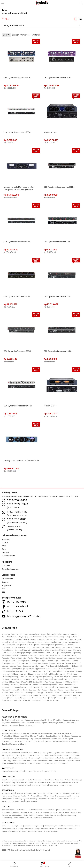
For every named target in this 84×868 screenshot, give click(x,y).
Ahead (51, 634)
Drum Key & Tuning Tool (18, 758)
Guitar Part (6, 812)
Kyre (69, 669)
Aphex (29, 637)
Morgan (43, 677)
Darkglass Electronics (21, 647)
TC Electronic (66, 693)
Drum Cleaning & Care (65, 755)
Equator (11, 655)
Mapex (6, 674)
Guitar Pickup (17, 812)
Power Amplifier (38, 736)
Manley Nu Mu (50, 132)
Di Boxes (5, 739)
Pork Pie (25, 682)
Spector (45, 690)
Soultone (13, 690)
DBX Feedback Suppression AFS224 (59, 187)
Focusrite (6, 658)
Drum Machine (8, 763)
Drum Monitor (21, 763)
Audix (67, 637)
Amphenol (65, 634)
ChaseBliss (49, 642)
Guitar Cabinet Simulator (12, 815)
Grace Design (52, 661)
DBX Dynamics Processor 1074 (17, 296)
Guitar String (41, 812)
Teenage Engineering (30, 695)
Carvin (40, 642)
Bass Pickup (65, 780)
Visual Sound (71, 698)
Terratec (67, 695)
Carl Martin (23, 642)
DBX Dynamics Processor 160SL (17, 78)
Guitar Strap (29, 812)
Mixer (28, 736)
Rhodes (59, 682)
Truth (10, 698)
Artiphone (37, 637)
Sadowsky (6, 687)
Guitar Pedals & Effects (23, 818)
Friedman (39, 658)
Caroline (33, 642)
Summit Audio (8, 693)
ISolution (77, 663)
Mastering (6, 801)
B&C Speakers (30, 640)
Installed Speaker (58, 733)
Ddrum (58, 647)
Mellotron (46, 674)
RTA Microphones (22, 829)
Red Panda (50, 682)
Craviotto (16, 645)
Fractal (31, 658)
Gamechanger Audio (72, 658)
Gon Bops (41, 661)
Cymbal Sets (59, 753)
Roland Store (7, 579)
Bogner (78, 640)
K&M (15, 669)
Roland (36, 685)
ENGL (4, 655)
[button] (42, 26)
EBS (10, 653)
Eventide (23, 655)
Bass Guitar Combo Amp (52, 783)
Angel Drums (12, 637)
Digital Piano (47, 723)
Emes (78, 653)
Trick (74, 695)
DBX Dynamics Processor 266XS (18, 406)
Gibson (20, 661)
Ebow (5, 653)
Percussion (64, 763)
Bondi (4, 642)
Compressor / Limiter (67, 799)
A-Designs (6, 634)
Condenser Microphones (12, 826)
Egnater (25, 653)
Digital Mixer (19, 736)
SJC (46, 687)
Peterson (48, 679)
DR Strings (36, 650)
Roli (56, 685)
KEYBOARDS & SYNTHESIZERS (14, 717)
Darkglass (6, 647)
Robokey (6, 685)
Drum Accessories (36, 755)
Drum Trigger (7, 761)
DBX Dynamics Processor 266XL (58, 351)
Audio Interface (8, 793)
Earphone (34, 739)
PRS (42, 682)
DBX (52, 647)
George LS (6, 661)
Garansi (5, 552)
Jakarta (5, 582)
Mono (22, 677)
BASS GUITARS (8, 777)
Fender (49, 655)
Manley (79, 671)
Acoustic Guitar (8, 810)
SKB (51, 687)
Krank (55, 669)
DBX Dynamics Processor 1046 (17, 242)
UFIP (32, 698)
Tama (57, 693)
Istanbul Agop (16, 666)
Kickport (28, 669)
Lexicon (28, 671)
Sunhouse (19, 693)
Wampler (17, 701)
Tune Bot (17, 698)
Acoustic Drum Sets (10, 753)
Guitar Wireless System (43, 818)
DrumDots (55, 650)
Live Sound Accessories (71, 736)
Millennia (74, 674)
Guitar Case (51, 810)
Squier (60, 690)
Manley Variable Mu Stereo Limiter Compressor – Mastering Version (19, 188)
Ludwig (55, 671)
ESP (17, 655)
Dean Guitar (68, 647)
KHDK (20, 669)
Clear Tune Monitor (71, 642)
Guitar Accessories (37, 810)
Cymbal (23, 753)
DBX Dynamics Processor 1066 (57, 242)
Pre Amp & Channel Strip (38, 796)
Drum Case (49, 755)
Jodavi (78, 666)
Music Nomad (60, 677)
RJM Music (68, 682)
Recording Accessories (59, 796)
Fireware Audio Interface (26, 793)
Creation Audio (27, 645)
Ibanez (69, 663)
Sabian (72, 685)
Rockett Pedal (25, 685)
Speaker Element (53, 736)
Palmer (40, 679)
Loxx (45, 671)
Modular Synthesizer (10, 725)
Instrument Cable (17, 771)
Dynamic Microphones (33, 826)
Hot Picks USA (35, 663)
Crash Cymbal (46, 753)
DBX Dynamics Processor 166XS (18, 132)
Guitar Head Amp (69, 815)
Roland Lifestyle (46, 685)
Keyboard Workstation (11, 723)
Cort (9, 645)
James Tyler (45, 666)
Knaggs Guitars (39, 669)
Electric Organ (8, 720)
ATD (44, 637)
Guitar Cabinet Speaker (33, 815)
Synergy (40, 693)
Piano (38, 723)
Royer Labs (63, 685)
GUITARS (6, 807)
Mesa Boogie (57, 674)
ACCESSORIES (8, 768)
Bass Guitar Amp (9, 783)
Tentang (6, 539)
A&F (14, 634)
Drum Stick (75, 758)
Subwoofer (57, 741)
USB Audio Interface (71, 793)
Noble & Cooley (9, 679)
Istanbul (5, 666)
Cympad (60, 645)
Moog (35, 677)
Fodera (14, 658)
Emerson (70, 653)
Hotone (45, 663)
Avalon (11, 640)
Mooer (29, 677)
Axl (21, 640)
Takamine (49, 693)
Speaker (48, 741)
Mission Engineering (10, 677)
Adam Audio (30, 634)
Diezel (11, 650)
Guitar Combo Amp (53, 815)
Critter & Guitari (41, 645)
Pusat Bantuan (8, 556)
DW (62, 650)
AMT (4, 637)
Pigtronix (67, 679)
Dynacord (68, 650)
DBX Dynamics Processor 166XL (17, 351)
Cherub (58, 642)
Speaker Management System (15, 744)
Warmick (27, 701)
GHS (14, 661)
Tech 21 (16, 695)
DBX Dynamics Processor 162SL (57, 78)
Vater (51, 698)
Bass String (76, 780)
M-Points (6, 566)
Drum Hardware (35, 763)
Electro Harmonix (37, 653)
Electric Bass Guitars (39, 785)
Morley (50, 677)
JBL (60, 666)
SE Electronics (38, 687)
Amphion (74, 634)
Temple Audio (56, 695)
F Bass (31, 655)
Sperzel (53, 690)
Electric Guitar (22, 810)
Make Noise (69, 671)
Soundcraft (23, 690)
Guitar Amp (75, 812)
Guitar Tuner (52, 812)
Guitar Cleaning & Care (67, 810)
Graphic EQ (28, 741)
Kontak (5, 543)
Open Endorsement (11, 569)
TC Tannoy (7, 695)
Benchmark (59, 640)
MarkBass (14, 674)
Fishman (57, 655)
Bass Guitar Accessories (12, 780)
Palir (33, 679)
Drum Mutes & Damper (59, 758)
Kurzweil (62, 669)
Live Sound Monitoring (19, 739)
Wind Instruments (27, 725)
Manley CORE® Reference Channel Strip (21, 461)
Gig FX (27, 661)
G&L (46, 658)
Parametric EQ (18, 801)
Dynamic (78, 650)
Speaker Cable (49, 771)
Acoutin (20, 634)
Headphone (7, 796)
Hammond (13, 663)
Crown (52, 645)
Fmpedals (66, 655)
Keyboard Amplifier (53, 720)
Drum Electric (60, 761)
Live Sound (71, 733)
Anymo (22, 637)
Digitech (18, 650)
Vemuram (59, 698)
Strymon (74, 690)
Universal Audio (41, 698)
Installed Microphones (40, 733)
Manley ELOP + (50, 406)
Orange (27, 679)
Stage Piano (58, 723)
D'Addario (69, 645)
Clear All (6, 35)
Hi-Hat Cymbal (72, 753)
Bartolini (49, 640)
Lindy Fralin (37, 671)
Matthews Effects (26, 674)
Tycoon (25, 698)
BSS (16, 642)
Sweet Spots (30, 693)
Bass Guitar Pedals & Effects (61, 785)
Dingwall (27, 650)
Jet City (66, 666)
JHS (72, 666)
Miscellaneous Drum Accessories (28, 761)
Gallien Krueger (55, 658)
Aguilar (44, 634)
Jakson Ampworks (30, 666)
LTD (49, 671)
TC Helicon (77, 693)
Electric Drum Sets (50, 763)
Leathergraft (18, 671)
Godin (33, 661)
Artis (4, 546)
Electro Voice (51, 653)
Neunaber (77, 677)
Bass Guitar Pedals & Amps (18, 785)
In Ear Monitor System (48, 739)
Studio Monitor (31, 801)
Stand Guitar (64, 812)
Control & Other (23, 733)
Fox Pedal (22, 658)
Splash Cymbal (20, 755)
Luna (61, 671)
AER (38, 634)
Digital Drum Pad (74, 761)
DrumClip (45, 650)
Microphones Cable (33, 771)
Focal (74, 655)
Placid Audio (15, 682)
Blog (4, 549)
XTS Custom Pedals (51, 701)
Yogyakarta (7, 585)
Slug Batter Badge (62, 687)
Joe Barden (7, 669)
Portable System (70, 741)
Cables (5, 771)
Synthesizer (70, 723)
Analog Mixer (7, 736)
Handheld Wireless (18, 831)
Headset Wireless (35, 831)
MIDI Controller (28, 723)
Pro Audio (39, 741)
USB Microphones (37, 829)
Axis (17, 640)
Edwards (17, 653)
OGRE (20, 679)
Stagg (67, 690)
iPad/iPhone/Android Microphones (59, 826)
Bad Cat (41, 640)
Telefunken (45, 695)
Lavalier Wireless (51, 831)
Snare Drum (48, 761)
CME (4, 645)
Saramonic (26, 687)
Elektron (62, 653)
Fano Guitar (40, 655)
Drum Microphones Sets (39, 758)
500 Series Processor (48, 799)
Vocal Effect (51, 829)
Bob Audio (69, 640)
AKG (57, 634)
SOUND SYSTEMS (9, 730)
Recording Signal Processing (25, 799)
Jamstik (54, 666)
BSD (4, 592)
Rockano (14, 685)
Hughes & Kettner (57, 663)
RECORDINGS (8, 790)
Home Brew (24, 663)
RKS (75, 682)
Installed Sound (8, 733)
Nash (69, 677)
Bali (3, 589)
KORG (49, 669)
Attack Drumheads (55, 637)
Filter (6, 19)
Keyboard (19, 720)
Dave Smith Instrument (40, 647)
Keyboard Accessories (34, 720)
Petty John (57, 679)
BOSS (10, 642)
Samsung (16, 687)
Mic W (66, 674)
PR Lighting (35, 682)
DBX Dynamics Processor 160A (57, 296)
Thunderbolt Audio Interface (50, 793)
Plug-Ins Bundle (20, 796)
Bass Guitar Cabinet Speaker (29, 783)
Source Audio (35, 690)
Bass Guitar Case (52, 780)
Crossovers (17, 741)
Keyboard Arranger (71, 720)
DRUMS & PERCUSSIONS (12, 749)
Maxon (38, 674)
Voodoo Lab (7, 701)
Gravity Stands (66, 661)
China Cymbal (33, 753)
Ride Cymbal (7, 755)
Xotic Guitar (36, 701)
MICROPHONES (8, 823)
